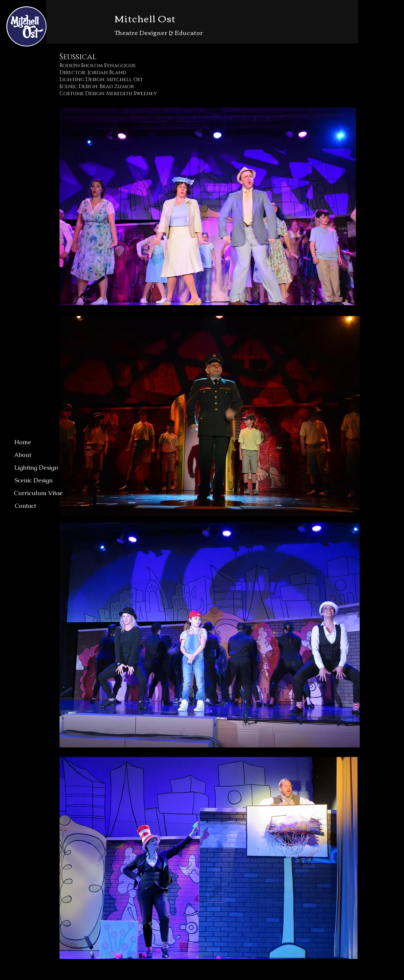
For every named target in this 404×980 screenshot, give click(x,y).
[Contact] (25, 506)
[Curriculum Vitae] (38, 493)
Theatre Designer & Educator (159, 32)
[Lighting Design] (36, 468)
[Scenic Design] (33, 480)
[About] (23, 455)
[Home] (23, 442)
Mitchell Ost (145, 18)
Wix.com (213, 976)
